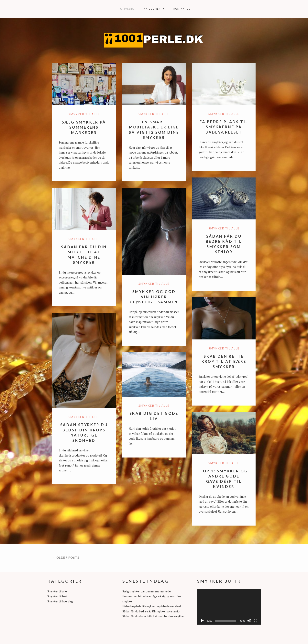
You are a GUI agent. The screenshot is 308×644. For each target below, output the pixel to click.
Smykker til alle (84, 114)
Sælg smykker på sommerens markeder (84, 127)
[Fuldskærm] (256, 621)
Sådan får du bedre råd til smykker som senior (152, 611)
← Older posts (66, 558)
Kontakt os (182, 9)
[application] (229, 607)
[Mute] (249, 621)
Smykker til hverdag (60, 601)
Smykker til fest (57, 596)
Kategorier (152, 9)
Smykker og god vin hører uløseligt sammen (154, 297)
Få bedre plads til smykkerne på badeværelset (224, 127)
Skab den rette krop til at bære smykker (224, 361)
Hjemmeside (126, 9)
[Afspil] (202, 621)
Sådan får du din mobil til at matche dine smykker (154, 616)
